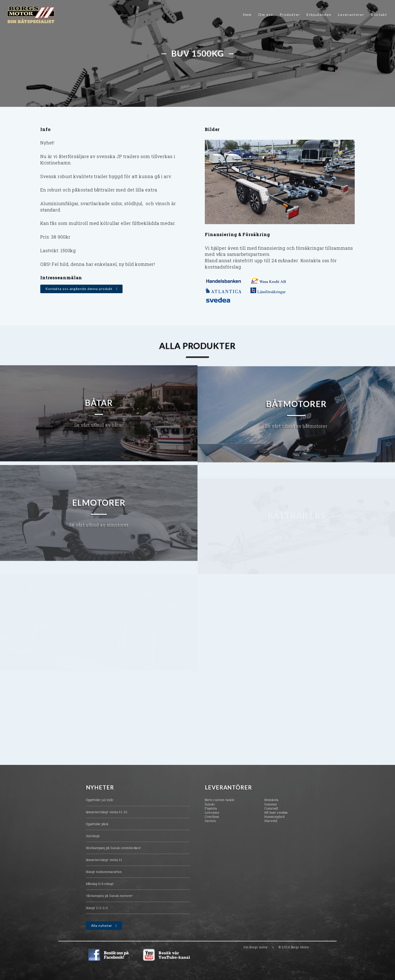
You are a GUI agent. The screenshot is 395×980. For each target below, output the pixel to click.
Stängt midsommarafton (104, 877)
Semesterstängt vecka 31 (104, 865)
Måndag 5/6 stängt (100, 889)
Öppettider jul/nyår (100, 805)
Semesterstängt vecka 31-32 (107, 817)
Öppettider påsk (97, 829)
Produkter (290, 15)
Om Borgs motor (256, 952)
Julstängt (93, 841)
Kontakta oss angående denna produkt (79, 289)
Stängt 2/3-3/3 (97, 913)
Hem (247, 15)
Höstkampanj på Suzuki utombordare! (114, 853)
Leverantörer (351, 15)
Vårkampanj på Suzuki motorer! (109, 901)
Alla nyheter (102, 931)
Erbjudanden (319, 15)
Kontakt (379, 15)
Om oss (266, 15)
